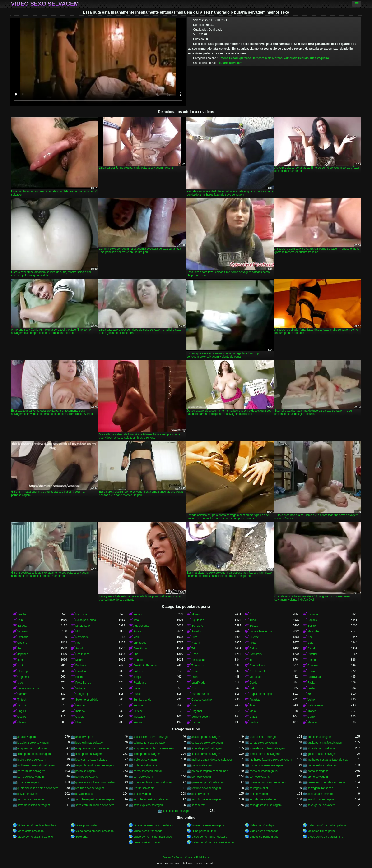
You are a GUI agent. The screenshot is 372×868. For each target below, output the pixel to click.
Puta (194, 637)
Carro (311, 717)
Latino (195, 677)
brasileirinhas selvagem (90, 743)
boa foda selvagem (319, 737)
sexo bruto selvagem (321, 799)
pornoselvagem (201, 777)
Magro (79, 660)
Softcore (139, 671)
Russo (137, 694)
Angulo (80, 648)
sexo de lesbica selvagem (34, 805)
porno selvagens (318, 771)
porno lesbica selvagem (322, 765)
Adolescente (141, 626)
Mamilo (312, 722)
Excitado (23, 637)
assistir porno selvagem (206, 737)
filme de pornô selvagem (207, 748)
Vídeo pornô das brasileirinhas (37, 825)
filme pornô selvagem (89, 754)
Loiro (21, 620)
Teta (136, 620)
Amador (196, 631)
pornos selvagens (87, 777)
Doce (195, 654)
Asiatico (138, 631)
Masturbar (314, 631)
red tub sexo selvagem (90, 788)
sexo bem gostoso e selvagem (95, 799)
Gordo (253, 683)
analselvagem (84, 737)
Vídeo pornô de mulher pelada (327, 825)
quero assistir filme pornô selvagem (97, 782)
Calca (253, 648)
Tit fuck (22, 700)
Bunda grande (142, 700)
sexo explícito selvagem (148, 805)
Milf (78, 631)
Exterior (312, 654)
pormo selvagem (202, 765)
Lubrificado (198, 683)
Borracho (197, 626)
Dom (194, 688)
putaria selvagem (231, 63)
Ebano (312, 660)
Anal (310, 637)
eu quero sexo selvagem (33, 748)
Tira (252, 660)
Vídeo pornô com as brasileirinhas (213, 842)
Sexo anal (82, 837)
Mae (20, 683)
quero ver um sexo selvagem (268, 782)
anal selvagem (26, 737)
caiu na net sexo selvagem (150, 743)
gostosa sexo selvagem (322, 754)
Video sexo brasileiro (30, 831)
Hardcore (258, 58)
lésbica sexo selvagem (32, 760)
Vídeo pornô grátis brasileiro (35, 837)
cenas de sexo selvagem (207, 743)
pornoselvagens (260, 777)
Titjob (253, 705)
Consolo (313, 666)
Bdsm (79, 677)
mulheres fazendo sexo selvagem (271, 760)
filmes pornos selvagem (206, 754)
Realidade (140, 683)
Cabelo (80, 717)
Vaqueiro (323, 58)
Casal (233, 58)
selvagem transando (320, 788)
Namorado (290, 58)
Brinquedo (140, 643)
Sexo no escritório (87, 700)
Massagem (140, 717)
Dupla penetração (261, 694)
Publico (138, 705)
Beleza (254, 626)
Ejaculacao (198, 660)
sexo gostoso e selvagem (266, 805)
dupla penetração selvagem (325, 743)
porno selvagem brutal (147, 771)
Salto (137, 688)
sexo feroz (198, 805)
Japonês (23, 654)
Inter (20, 660)
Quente (254, 637)
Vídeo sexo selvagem (45, 4)
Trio (194, 648)
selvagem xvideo (28, 794)
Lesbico (312, 688)
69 (309, 694)
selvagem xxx (84, 794)
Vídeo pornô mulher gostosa (209, 837)
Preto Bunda (83, 683)
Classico (23, 722)
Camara (22, 694)
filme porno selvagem (147, 754)
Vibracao (255, 677)
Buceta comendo (28, 688)
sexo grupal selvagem (321, 805)
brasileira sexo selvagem (33, 743)
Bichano (313, 614)
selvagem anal (259, 788)
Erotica (254, 722)
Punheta (81, 666)
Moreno (277, 58)
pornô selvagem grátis (264, 771)
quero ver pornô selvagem (208, 782)
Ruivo (311, 671)
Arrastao (255, 700)
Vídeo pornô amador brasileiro (95, 831)
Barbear (22, 626)
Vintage (80, 688)
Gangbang (82, 694)
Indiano (80, 711)
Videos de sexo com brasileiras (153, 825)
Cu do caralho (258, 671)
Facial (311, 683)
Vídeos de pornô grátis (264, 837)
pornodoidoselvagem (30, 777)
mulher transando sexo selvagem (212, 760)
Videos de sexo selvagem (208, 825)
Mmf (20, 666)
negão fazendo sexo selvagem (95, 765)
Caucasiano (257, 666)
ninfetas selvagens (145, 765)
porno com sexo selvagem (266, 765)
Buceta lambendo (261, 631)
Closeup (23, 671)
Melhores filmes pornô (321, 831)
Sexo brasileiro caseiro (148, 842)
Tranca (312, 711)
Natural (196, 643)
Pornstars (256, 654)
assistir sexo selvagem (264, 737)
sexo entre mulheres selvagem (95, 805)
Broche (223, 58)
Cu (251, 614)
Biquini (22, 705)
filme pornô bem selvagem (34, 754)
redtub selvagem (144, 788)
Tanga (137, 677)
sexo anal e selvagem (321, 794)
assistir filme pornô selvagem (152, 737)
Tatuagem (198, 666)
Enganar (197, 711)
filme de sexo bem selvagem (268, 748)
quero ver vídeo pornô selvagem (38, 788)
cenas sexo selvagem (263, 743)
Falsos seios (315, 705)
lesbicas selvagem (145, 760)
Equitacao (244, 58)
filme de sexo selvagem (322, 748)
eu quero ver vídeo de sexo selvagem (155, 748)
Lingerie (138, 660)
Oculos (22, 717)
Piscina (138, 722)
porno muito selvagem (31, 771)
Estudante (82, 671)
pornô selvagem (86, 771)
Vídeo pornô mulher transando (153, 837)
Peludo (22, 648)
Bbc (136, 654)
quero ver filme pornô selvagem (153, 782)
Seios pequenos (86, 620)
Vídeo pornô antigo (262, 825)
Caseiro (22, 643)
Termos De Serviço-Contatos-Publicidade (186, 857)
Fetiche (80, 705)
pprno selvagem (318, 777)
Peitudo (303, 58)
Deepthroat (140, 648)
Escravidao (314, 677)
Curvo (195, 671)
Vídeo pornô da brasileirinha (325, 837)
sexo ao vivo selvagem (32, 799)
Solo (310, 643)
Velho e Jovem (201, 717)
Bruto (195, 705)
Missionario (83, 626)
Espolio (312, 620)
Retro (253, 688)
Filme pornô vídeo (87, 825)
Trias (313, 58)
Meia (268, 58)
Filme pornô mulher (204, 831)
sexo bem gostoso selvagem (151, 799)
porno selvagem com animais (210, 771)
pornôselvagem (143, 777)
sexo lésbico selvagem (177, 811)
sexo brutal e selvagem (206, 799)
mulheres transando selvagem (36, 765)
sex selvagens (200, 794)
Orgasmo (23, 677)
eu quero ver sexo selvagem (93, 748)
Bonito (312, 626)
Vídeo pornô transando (148, 831)
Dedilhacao (83, 654)
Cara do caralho (202, 700)
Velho (311, 700)
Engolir (22, 711)
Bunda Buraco (200, 694)
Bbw (78, 722)
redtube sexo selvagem (206, 788)
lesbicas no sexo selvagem (92, 760)
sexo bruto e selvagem (264, 799)
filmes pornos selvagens (265, 754)
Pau (78, 643)
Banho (196, 722)
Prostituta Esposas (145, 666)
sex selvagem (142, 794)
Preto (253, 643)
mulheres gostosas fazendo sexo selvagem (329, 760)
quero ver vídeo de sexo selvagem (329, 782)
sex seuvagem (259, 794)
